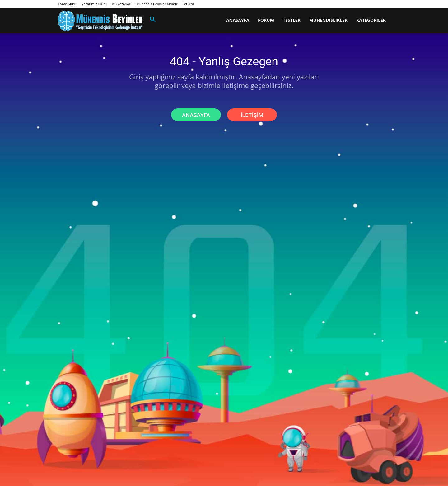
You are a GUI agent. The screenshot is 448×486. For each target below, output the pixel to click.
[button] (153, 20)
